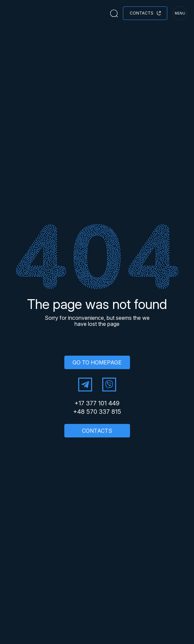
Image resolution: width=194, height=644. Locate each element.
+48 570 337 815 (97, 412)
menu (180, 13)
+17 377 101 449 (97, 403)
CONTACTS (97, 431)
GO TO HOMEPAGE (97, 362)
